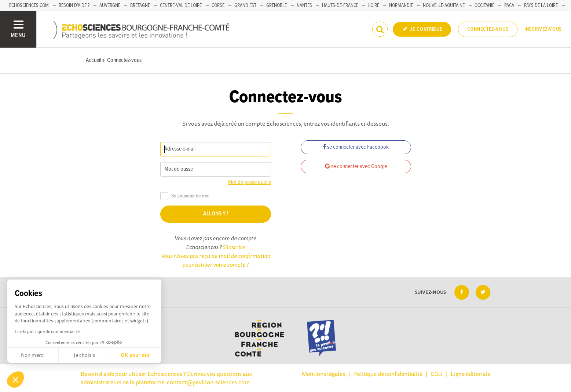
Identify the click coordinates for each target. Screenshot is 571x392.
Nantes (304, 5)
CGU (437, 374)
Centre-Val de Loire (181, 5)
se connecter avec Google (356, 167)
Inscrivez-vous (543, 29)
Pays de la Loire (541, 5)
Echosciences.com (29, 5)
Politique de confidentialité (388, 374)
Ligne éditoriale (471, 374)
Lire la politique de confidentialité (47, 331)
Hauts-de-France (340, 5)
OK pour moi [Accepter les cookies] (136, 355)
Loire (374, 5)
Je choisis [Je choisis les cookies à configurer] (84, 355)
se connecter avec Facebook (356, 147)
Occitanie (484, 5)
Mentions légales (323, 374)
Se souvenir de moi (185, 196)
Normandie (401, 5)
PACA (509, 5)
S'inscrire (234, 247)
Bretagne (140, 5)
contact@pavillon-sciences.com (208, 382)
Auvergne (110, 5)
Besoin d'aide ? (74, 5)
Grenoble (277, 5)
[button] (15, 380)
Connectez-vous (488, 29)
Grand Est (245, 5)
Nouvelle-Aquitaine (444, 5)
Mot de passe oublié (250, 182)
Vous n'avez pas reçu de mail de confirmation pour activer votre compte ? (216, 260)
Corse (218, 5)
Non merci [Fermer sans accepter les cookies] (33, 355)
